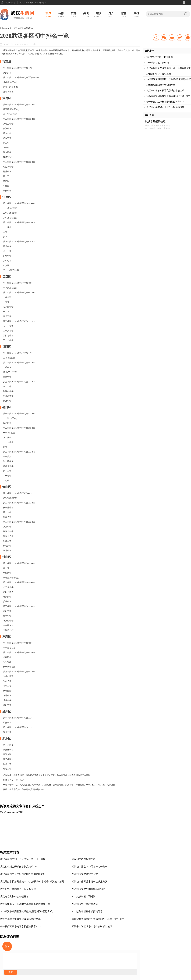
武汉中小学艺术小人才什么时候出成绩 (92, 926)
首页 (15, 28)
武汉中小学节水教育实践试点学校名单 (20, 919)
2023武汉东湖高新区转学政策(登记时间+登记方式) (27, 912)
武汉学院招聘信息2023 (155, 122)
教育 (21, 28)
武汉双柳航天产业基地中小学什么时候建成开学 (25, 904)
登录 (7, 946)
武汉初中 (29, 28)
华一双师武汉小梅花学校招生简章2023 (20, 926)
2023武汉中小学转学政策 (85, 904)
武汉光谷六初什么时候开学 (14, 897)
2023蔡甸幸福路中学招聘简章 (87, 912)
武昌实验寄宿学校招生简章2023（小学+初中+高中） (99, 919)
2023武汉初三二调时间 (84, 897)
